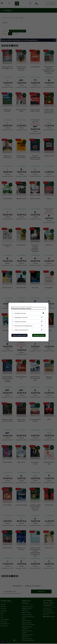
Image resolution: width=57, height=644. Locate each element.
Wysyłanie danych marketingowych (24, 326)
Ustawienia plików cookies (21, 308)
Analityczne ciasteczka (20, 322)
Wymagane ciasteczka (20, 313)
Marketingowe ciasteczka (21, 317)
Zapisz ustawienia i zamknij (19, 335)
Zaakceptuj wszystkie (39, 335)
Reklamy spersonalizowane (22, 330)
